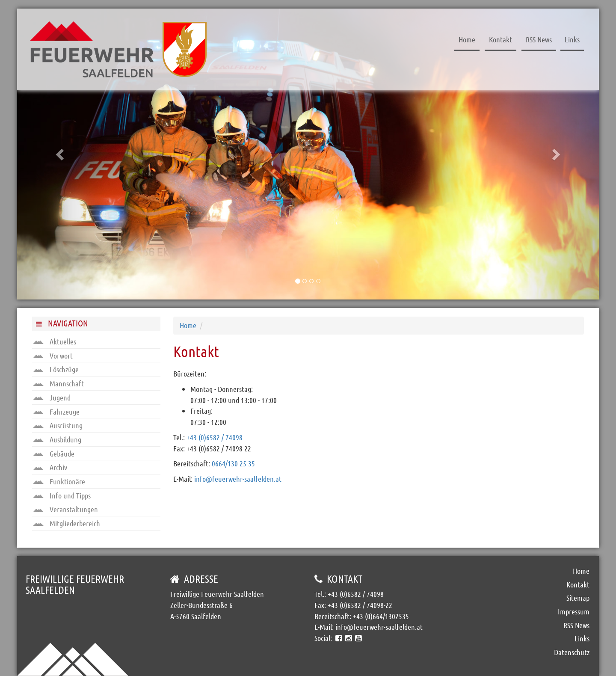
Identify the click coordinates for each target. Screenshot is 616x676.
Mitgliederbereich (67, 523)
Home (467, 39)
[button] (61, 154)
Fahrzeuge (56, 412)
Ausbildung (57, 439)
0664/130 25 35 (233, 463)
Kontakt (500, 39)
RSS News (539, 39)
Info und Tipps (62, 495)
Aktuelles (55, 341)
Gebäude (54, 454)
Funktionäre (59, 481)
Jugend (52, 397)
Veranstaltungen (65, 509)
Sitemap (578, 598)
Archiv (50, 467)
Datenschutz (572, 652)
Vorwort (53, 356)
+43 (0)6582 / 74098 (215, 437)
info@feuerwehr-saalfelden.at (238, 479)
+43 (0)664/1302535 (381, 616)
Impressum (574, 611)
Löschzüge (56, 369)
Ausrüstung (58, 425)
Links (572, 39)
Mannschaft (58, 383)
